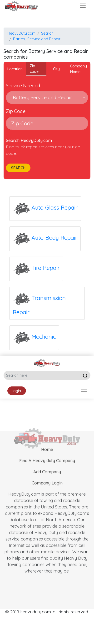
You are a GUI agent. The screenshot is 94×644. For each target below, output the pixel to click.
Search (47, 33)
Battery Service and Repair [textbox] (41, 97)
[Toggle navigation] (83, 6)
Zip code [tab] (34, 69)
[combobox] (47, 98)
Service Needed (23, 86)
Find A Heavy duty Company (47, 467)
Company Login (47, 489)
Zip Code (16, 111)
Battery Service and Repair (37, 39)
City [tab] (56, 69)
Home (47, 455)
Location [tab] (15, 69)
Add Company (47, 478)
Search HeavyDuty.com (29, 140)
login (17, 391)
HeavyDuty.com (21, 33)
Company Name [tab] (78, 69)
